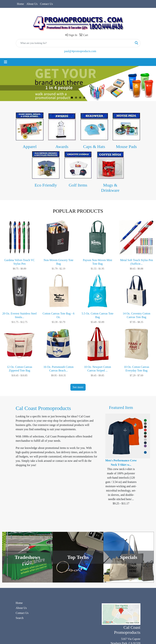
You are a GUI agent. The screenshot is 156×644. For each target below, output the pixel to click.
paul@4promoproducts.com (80, 51)
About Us (32, 4)
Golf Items (78, 185)
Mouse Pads (126, 147)
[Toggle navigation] (6, 62)
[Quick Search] (74, 43)
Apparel (30, 147)
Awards (62, 147)
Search (20, 618)
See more (78, 387)
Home (21, 4)
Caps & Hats (94, 147)
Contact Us (46, 4)
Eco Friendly (46, 185)
